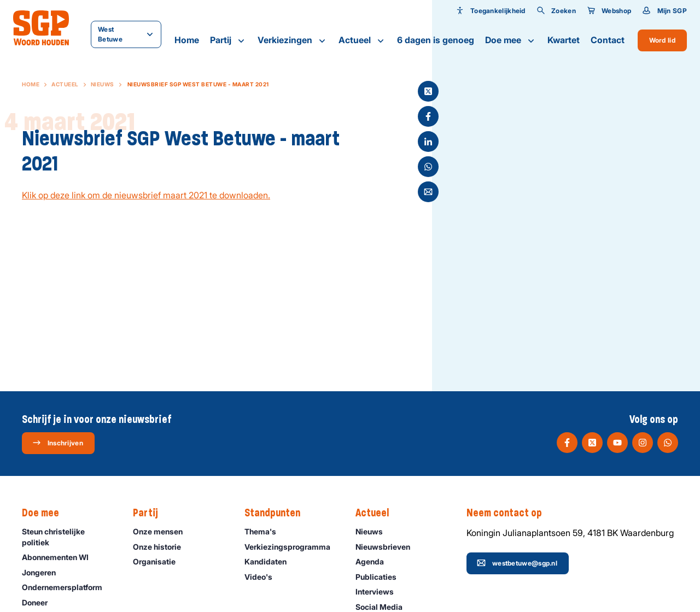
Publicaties (381, 577)
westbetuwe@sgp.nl (517, 563)
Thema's (265, 531)
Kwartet (564, 40)
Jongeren (44, 572)
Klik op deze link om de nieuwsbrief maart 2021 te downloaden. (146, 195)
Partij (228, 40)
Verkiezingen (293, 40)
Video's (263, 577)
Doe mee (511, 40)
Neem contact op (510, 513)
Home (187, 40)
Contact (608, 40)
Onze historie (162, 547)
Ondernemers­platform (67, 587)
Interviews (380, 592)
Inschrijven (58, 443)
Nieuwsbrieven (388, 547)
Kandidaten (270, 561)
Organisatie (159, 561)
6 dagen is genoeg (436, 40)
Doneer (40, 602)
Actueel (362, 40)
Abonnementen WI (60, 557)
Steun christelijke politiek (68, 537)
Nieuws (103, 84)
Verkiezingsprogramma (291, 547)
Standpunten (278, 513)
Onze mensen (163, 531)
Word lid (662, 40)
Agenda (375, 561)
